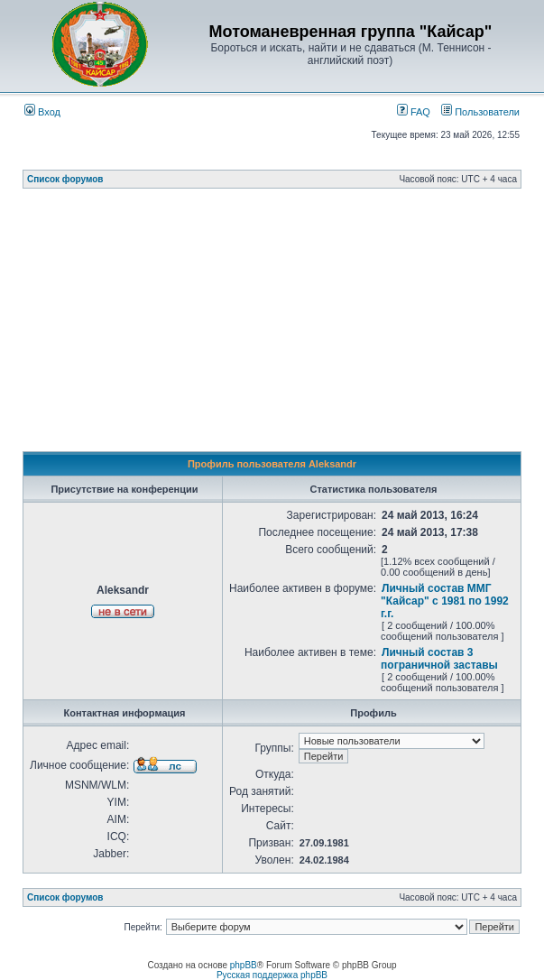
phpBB (244, 965)
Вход (42, 112)
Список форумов (65, 179)
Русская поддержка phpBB (272, 975)
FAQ (414, 112)
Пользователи (480, 112)
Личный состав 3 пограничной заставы (439, 659)
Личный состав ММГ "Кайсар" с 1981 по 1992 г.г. (445, 601)
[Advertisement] (283, 325)
